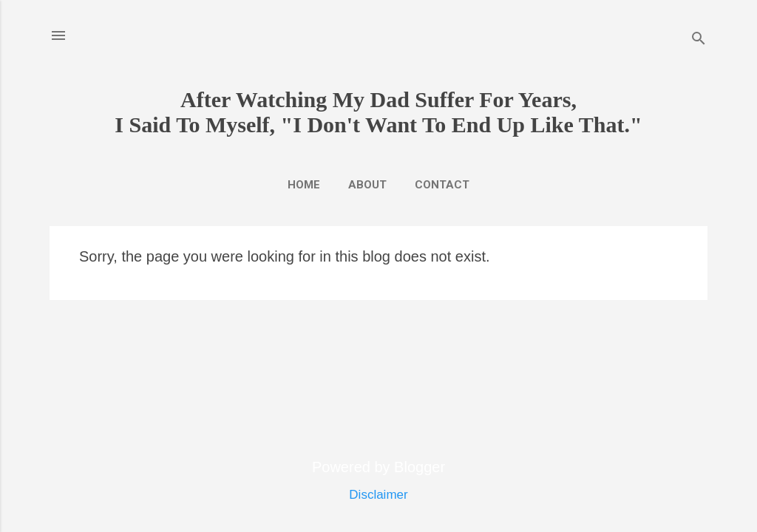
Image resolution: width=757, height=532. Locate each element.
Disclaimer (378, 495)
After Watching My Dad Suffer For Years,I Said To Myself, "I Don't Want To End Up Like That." (378, 112)
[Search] (699, 40)
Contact (442, 185)
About (367, 185)
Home (304, 185)
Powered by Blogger (378, 467)
